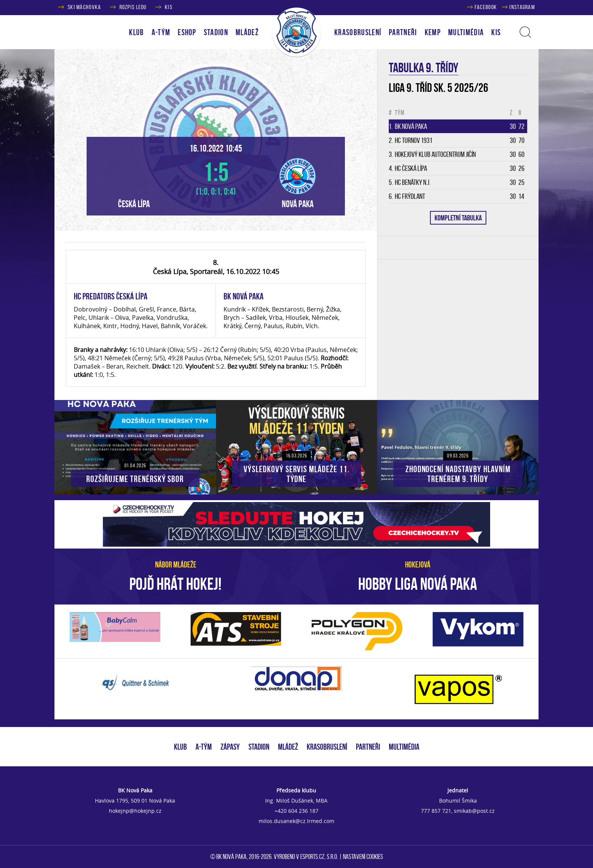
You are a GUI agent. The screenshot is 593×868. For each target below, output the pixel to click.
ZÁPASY (230, 747)
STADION (259, 747)
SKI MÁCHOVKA (84, 7)
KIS (169, 7)
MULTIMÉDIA (404, 747)
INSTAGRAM (522, 7)
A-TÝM (204, 747)
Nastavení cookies (363, 857)
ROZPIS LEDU (133, 7)
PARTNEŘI (403, 32)
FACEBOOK (486, 7)
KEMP (433, 32)
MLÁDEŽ (288, 747)
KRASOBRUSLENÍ (358, 32)
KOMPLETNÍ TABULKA (458, 218)
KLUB (180, 747)
